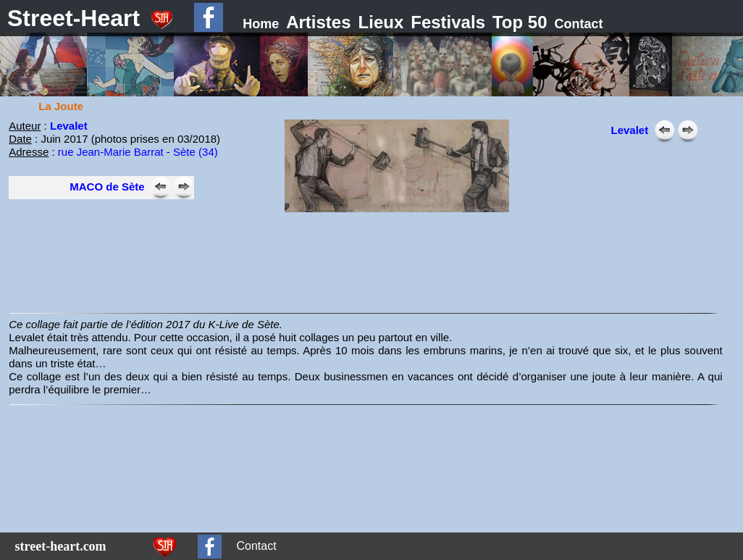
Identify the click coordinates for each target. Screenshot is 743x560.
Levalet (69, 126)
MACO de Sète (107, 187)
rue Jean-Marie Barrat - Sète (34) (138, 152)
